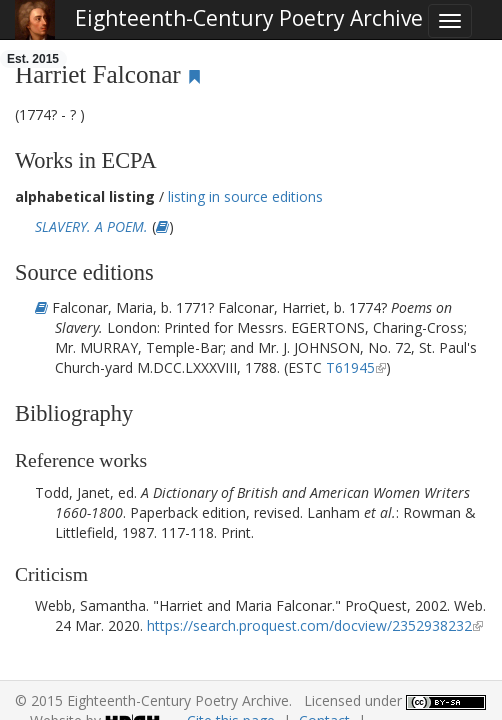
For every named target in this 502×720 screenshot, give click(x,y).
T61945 (350, 367)
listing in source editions (245, 196)
